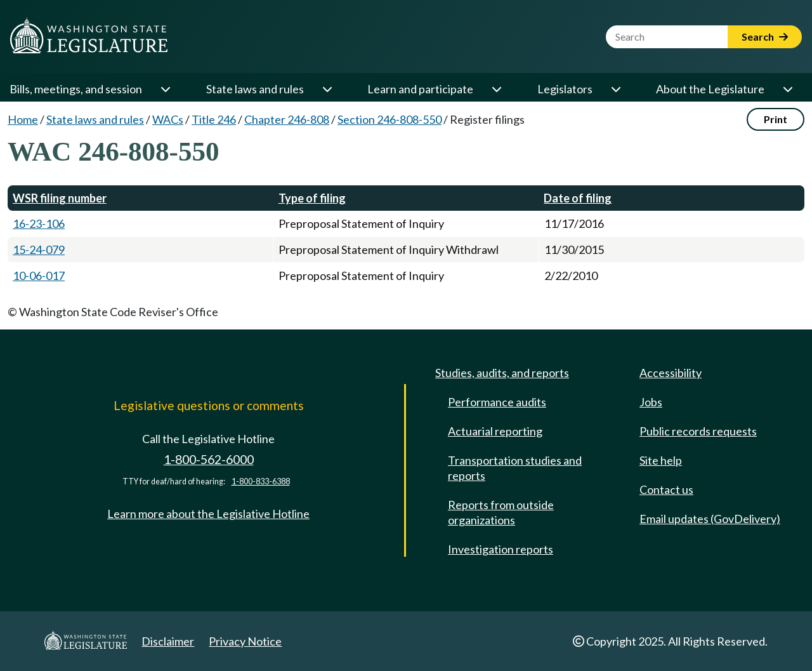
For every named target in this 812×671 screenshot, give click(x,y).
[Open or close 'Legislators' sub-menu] (615, 89)
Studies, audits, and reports (502, 373)
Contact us (666, 489)
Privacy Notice (245, 641)
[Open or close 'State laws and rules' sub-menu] (327, 89)
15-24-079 (39, 249)
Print (776, 119)
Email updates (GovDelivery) (710, 519)
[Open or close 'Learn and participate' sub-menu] (496, 89)
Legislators (565, 89)
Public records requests (698, 431)
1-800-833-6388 (261, 482)
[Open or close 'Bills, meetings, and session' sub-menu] (165, 89)
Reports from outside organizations (501, 512)
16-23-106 (39, 223)
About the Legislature (710, 89)
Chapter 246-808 (287, 119)
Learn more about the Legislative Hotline (208, 514)
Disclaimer (168, 641)
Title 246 (214, 119)
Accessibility (671, 373)
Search (765, 37)
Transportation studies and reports (515, 468)
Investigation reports (501, 549)
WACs (168, 119)
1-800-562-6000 (209, 459)
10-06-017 (39, 276)
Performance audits (497, 402)
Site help (661, 460)
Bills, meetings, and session (76, 89)
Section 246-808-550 (390, 119)
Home (23, 119)
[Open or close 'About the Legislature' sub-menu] (787, 89)
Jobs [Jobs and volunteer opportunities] (651, 402)
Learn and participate (420, 89)
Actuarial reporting (495, 431)
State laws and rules (255, 89)
